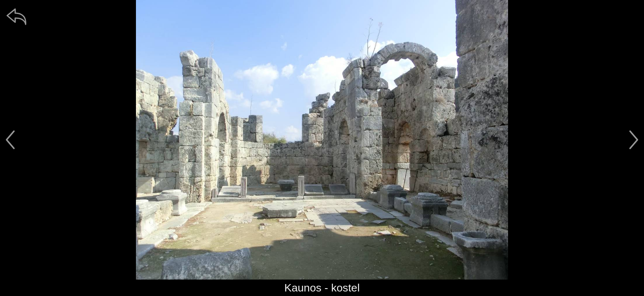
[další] (634, 140)
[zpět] (16, 16)
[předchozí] (10, 140)
